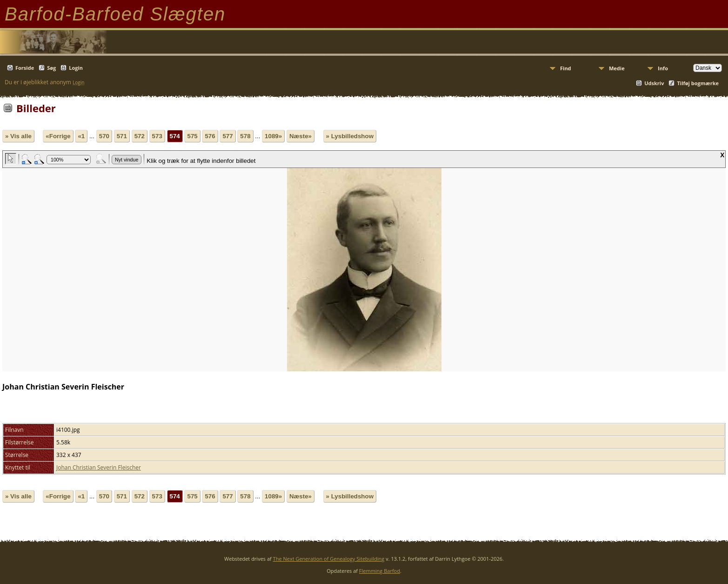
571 (122, 136)
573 (157, 136)
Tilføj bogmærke (698, 83)
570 (104, 136)
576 (210, 136)
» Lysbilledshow (350, 136)
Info (663, 68)
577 (227, 136)
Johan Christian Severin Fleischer (99, 467)
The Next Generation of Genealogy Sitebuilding (329, 559)
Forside (25, 68)
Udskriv (654, 83)
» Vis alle (18, 136)
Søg (51, 68)
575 (192, 136)
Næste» (301, 136)
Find (566, 68)
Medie (617, 68)
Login (76, 68)
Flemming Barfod (380, 571)
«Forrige (58, 136)
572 (140, 136)
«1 (81, 136)
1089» (273, 136)
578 (245, 136)
